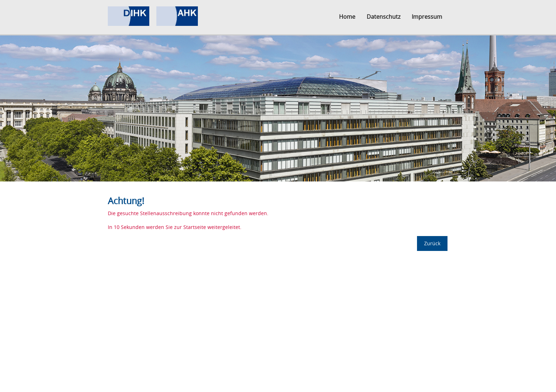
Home (347, 17)
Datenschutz (383, 17)
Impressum (427, 17)
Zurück (432, 243)
